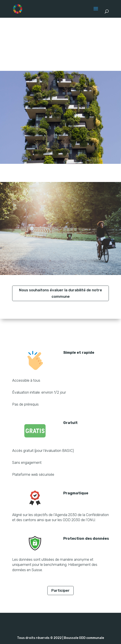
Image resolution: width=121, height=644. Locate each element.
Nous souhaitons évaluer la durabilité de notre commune (60, 293)
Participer (60, 590)
